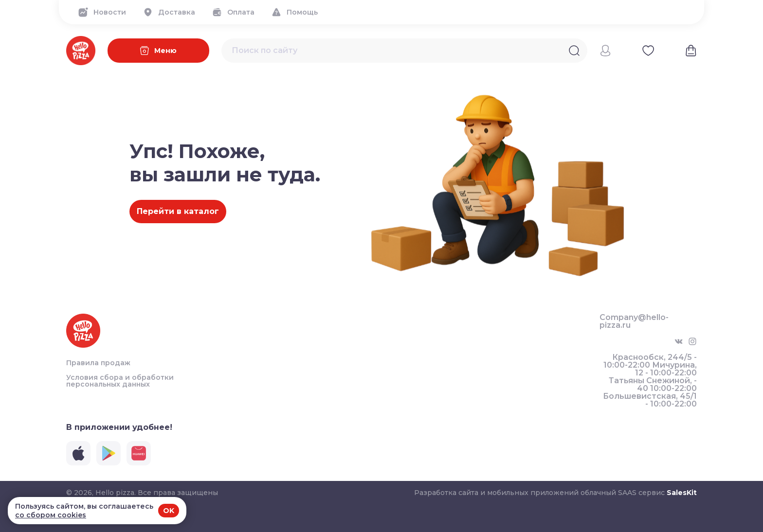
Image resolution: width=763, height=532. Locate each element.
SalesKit (682, 493)
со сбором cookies (51, 515)
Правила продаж (98, 363)
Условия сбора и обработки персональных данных (120, 381)
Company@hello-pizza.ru (634, 321)
